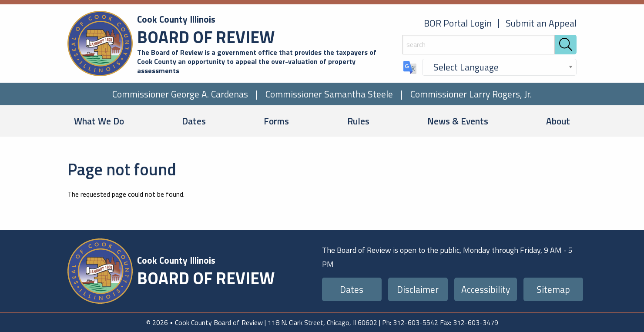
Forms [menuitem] (276, 121)
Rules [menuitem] (358, 121)
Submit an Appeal (541, 23)
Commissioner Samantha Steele (329, 94)
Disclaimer (418, 289)
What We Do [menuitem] (99, 121)
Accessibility (486, 289)
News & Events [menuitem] (458, 121)
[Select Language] (499, 67)
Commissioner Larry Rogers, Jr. (471, 94)
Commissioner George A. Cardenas (180, 94)
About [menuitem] (558, 121)
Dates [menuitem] (194, 121)
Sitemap (553, 289)
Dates (352, 289)
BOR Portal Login (458, 23)
